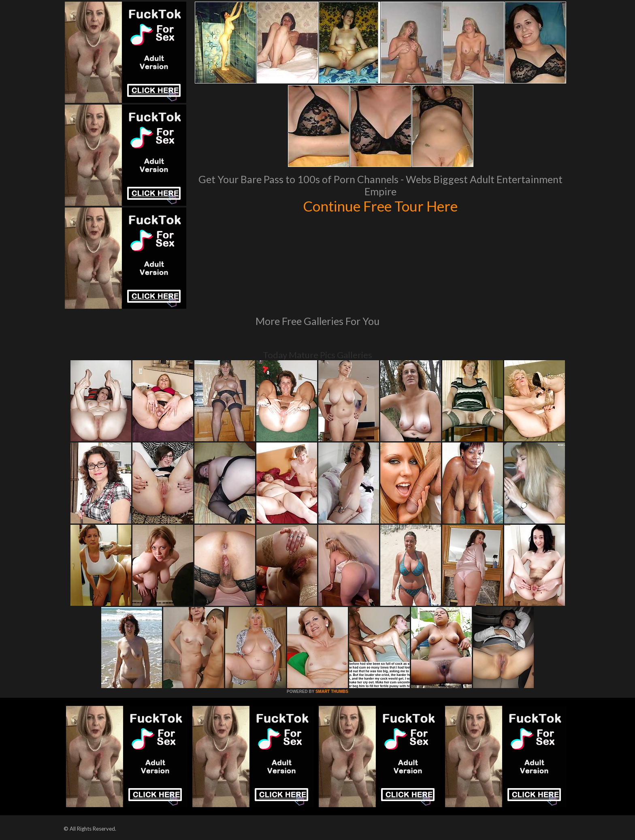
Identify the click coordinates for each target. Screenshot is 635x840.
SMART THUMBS (332, 691)
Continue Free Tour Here (380, 206)
